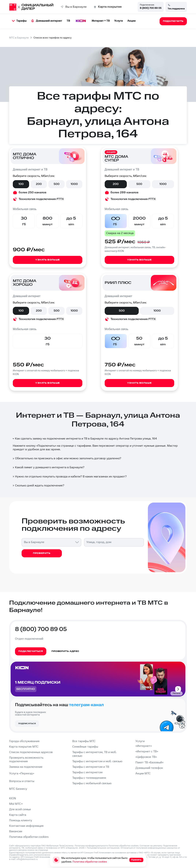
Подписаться (27, 724)
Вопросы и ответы (22, 781)
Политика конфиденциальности (91, 846)
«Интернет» (144, 746)
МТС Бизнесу (18, 789)
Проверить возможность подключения (26, 760)
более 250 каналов (32, 193)
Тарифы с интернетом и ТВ (91, 767)
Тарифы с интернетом (87, 772)
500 (57, 184)
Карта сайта (18, 815)
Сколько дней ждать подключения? (38, 486)
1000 (74, 184)
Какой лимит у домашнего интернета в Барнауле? (48, 467)
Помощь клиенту (21, 820)
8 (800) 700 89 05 (151, 8)
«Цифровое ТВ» (146, 757)
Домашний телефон (149, 768)
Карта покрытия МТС (24, 747)
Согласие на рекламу (151, 846)
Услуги (118, 21)
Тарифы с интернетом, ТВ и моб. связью (94, 754)
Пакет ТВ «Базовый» (149, 763)
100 (21, 184)
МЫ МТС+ (16, 804)
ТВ (68, 21)
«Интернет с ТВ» (147, 752)
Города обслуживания (24, 741)
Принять (136, 860)
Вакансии (16, 831)
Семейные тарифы (85, 747)
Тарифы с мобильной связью (92, 783)
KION (13, 798)
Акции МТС (143, 774)
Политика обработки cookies (29, 837)
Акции (131, 21)
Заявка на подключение (26, 767)
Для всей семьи (20, 809)
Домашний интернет (47, 21)
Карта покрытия (110, 7)
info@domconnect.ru (27, 859)
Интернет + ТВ (101, 21)
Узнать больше (48, 260)
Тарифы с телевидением (89, 778)
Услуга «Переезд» (22, 774)
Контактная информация (26, 826)
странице (43, 850)
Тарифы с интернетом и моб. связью (97, 761)
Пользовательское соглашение (103, 848)
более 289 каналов (124, 193)
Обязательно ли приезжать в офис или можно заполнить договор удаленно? (67, 458)
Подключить (46, 446)
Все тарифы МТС (84, 741)
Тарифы (19, 21)
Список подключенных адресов (31, 752)
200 (39, 184)
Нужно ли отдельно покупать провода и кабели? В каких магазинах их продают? (69, 477)
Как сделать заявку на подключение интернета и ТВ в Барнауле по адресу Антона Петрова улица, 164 (84, 439)
